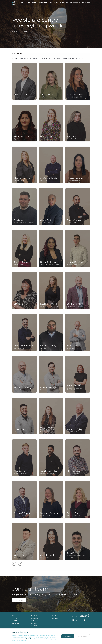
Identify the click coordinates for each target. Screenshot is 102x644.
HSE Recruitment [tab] (46, 58)
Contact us (55, 618)
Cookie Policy (30, 639)
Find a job (15, 618)
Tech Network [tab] (34, 58)
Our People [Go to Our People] (64, 3)
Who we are (35, 618)
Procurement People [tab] (70, 58)
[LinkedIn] (76, 620)
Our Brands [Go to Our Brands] (54, 3)
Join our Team (19, 600)
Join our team (16, 623)
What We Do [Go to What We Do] (43, 3)
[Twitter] (80, 620)
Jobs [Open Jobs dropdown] (24, 3)
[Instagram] (73, 620)
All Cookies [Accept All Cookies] (68, 636)
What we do (35, 621)
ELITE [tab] (81, 58)
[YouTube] (85, 620)
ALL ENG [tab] (15, 58)
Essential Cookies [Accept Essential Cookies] (82, 636)
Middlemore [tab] (57, 58)
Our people (34, 623)
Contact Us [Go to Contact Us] (86, 3)
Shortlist (14, 621)
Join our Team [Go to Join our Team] (75, 3)
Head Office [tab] (24, 58)
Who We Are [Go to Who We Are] (32, 3)
